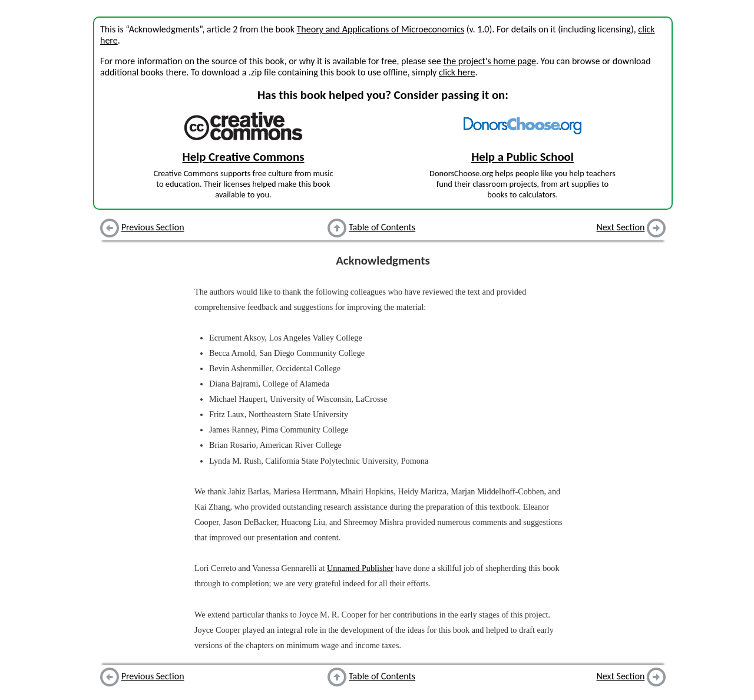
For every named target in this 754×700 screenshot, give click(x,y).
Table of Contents (382, 227)
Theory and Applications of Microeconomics (381, 29)
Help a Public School (522, 157)
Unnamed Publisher (360, 568)
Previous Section (153, 227)
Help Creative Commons (244, 157)
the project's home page (489, 61)
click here (457, 72)
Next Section (621, 227)
